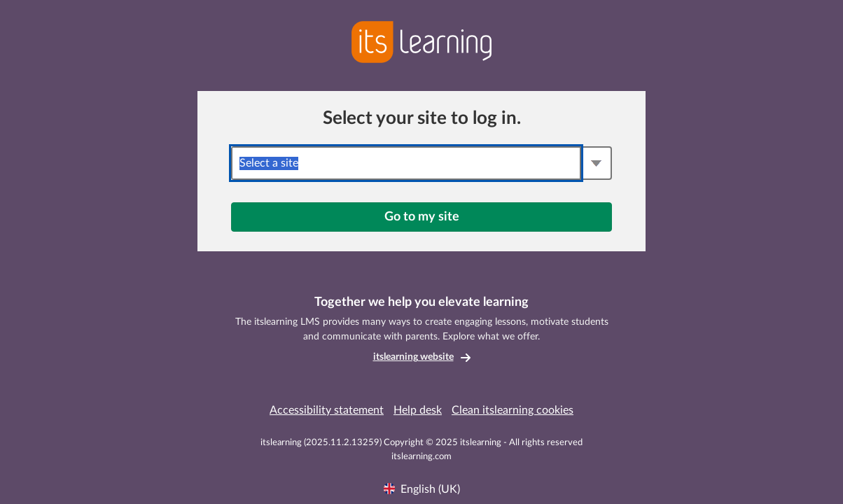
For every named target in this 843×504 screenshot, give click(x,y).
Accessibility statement (327, 410)
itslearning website (413, 357)
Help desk (418, 410)
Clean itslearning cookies (513, 410)
